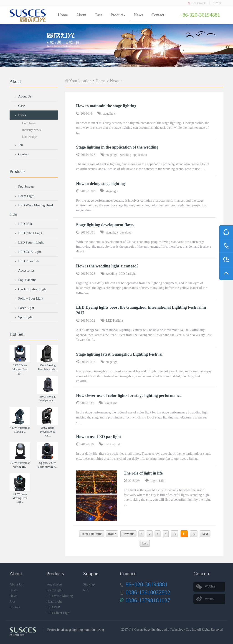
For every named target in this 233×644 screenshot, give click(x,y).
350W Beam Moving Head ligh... (20, 369)
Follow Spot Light (29, 298)
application (140, 155)
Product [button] (118, 15)
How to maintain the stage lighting (106, 106)
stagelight (109, 114)
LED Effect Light (28, 233)
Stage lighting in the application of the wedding (117, 147)
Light (154, 481)
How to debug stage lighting (101, 184)
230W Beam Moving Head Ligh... (20, 498)
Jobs (13, 601)
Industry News (31, 130)
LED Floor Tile (27, 261)
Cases (14, 590)
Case (98, 15)
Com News (29, 123)
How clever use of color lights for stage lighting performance (129, 395)
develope (126, 232)
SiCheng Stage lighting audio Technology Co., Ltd (164, 630)
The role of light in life (143, 473)
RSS (86, 590)
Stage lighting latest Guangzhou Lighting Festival (119, 354)
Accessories (24, 270)
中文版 (217, 3)
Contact (158, 15)
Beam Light (24, 196)
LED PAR (23, 224)
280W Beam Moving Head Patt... (48, 432)
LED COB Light (28, 252)
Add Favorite (199, 3)
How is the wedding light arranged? (108, 266)
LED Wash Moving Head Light (31, 210)
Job (19, 145)
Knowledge (29, 137)
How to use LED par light (99, 437)
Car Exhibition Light (30, 289)
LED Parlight (127, 274)
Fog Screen (24, 187)
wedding (126, 155)
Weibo (209, 599)
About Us (23, 96)
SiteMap (89, 584)
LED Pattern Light (29, 242)
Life (162, 481)
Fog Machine (25, 280)
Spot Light (23, 317)
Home (63, 15)
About (81, 15)
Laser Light (24, 308)
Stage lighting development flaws (105, 225)
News (138, 15)
